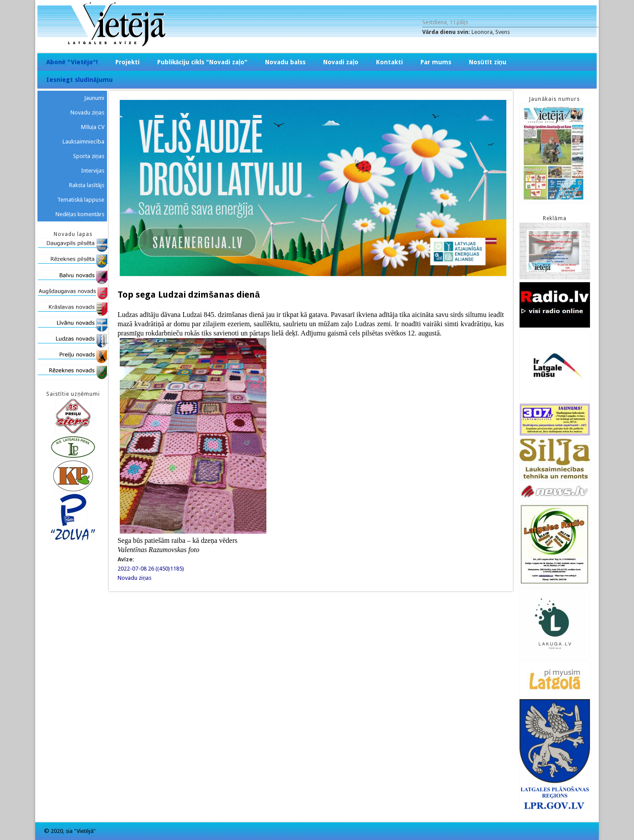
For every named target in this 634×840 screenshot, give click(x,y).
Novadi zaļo (341, 62)
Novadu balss (285, 62)
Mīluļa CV (93, 127)
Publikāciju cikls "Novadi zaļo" (203, 62)
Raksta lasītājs (87, 185)
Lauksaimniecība (83, 142)
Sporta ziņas (89, 156)
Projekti (127, 62)
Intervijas (93, 171)
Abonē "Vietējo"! (72, 62)
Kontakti (389, 62)
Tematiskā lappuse (81, 200)
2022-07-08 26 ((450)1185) (151, 569)
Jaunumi (94, 98)
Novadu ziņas (135, 578)
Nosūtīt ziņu (488, 62)
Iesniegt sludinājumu (79, 80)
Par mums (436, 62)
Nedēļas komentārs (80, 214)
